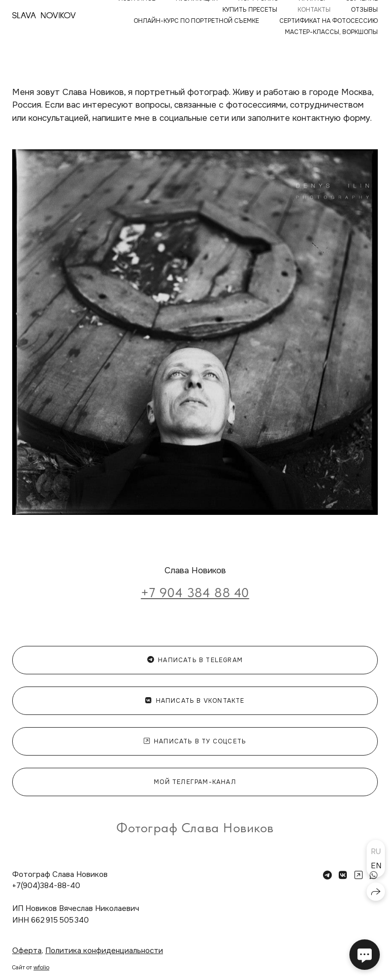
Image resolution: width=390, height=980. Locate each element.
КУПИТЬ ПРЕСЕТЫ (250, 10)
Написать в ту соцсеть (195, 741)
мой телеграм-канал (195, 782)
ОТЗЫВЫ (364, 10)
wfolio (41, 967)
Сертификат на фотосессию (329, 21)
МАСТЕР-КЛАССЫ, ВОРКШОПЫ (331, 32)
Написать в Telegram (195, 660)
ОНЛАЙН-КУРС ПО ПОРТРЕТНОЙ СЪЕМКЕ (196, 21)
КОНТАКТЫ (314, 10)
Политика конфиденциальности (104, 951)
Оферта (27, 951)
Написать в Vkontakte (195, 701)
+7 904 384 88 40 (195, 592)
